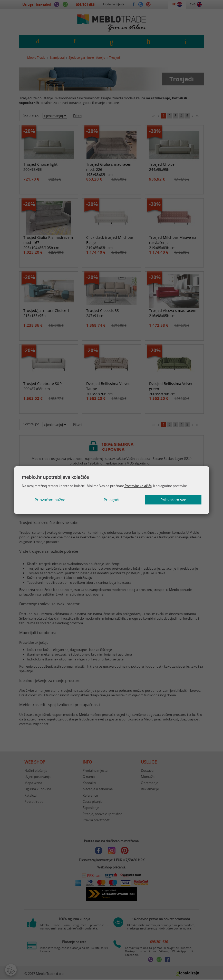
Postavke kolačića (138, 486)
